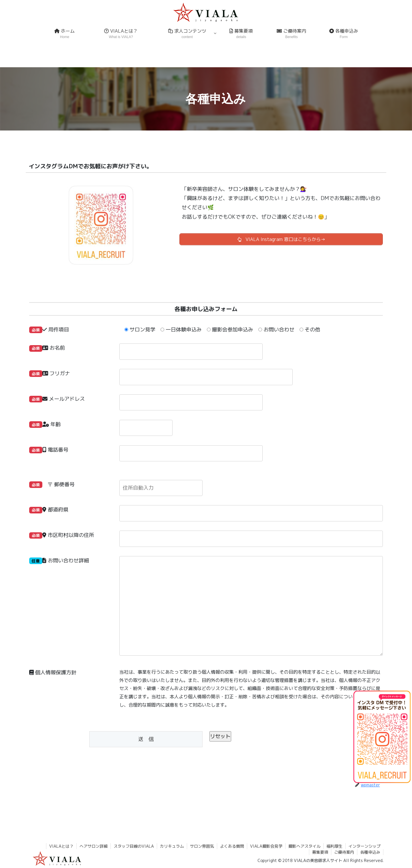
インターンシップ (365, 846)
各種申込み (370, 852)
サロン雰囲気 (202, 846)
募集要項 (320, 852)
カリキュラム (172, 846)
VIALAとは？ (61, 846)
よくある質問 (232, 846)
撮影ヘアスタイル (304, 846)
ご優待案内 (344, 852)
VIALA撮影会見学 (266, 846)
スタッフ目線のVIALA (134, 846)
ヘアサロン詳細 (94, 846)
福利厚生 (334, 846)
